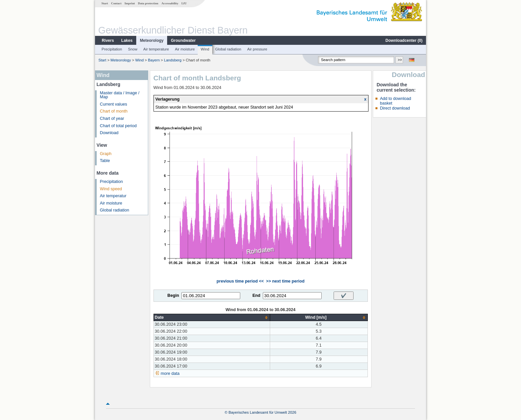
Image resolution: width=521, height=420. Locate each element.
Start (105, 3)
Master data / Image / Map (120, 95)
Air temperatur (113, 196)
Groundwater (183, 41)
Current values (114, 104)
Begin (173, 295)
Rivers (108, 41)
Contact (116, 3)
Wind (205, 49)
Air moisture (185, 49)
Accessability (170, 3)
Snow (133, 49)
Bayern (154, 60)
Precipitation (112, 49)
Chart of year (112, 119)
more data (170, 374)
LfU (184, 3)
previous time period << (240, 281)
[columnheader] (212, 318)
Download (109, 133)
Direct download (395, 108)
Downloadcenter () (404, 41)
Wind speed (111, 189)
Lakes (127, 41)
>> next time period (285, 281)
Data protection (148, 3)
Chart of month (114, 111)
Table (105, 161)
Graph (106, 154)
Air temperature (156, 49)
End (257, 295)
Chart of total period (118, 126)
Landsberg (173, 60)
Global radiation (228, 49)
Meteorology (152, 41)
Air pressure (257, 49)
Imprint (130, 3)
